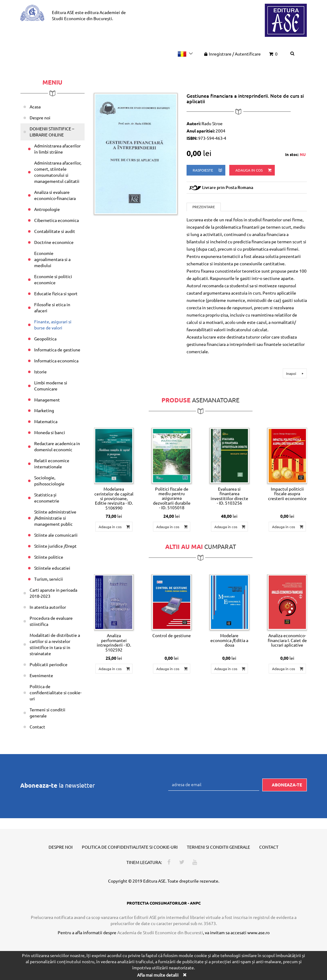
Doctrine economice (54, 242)
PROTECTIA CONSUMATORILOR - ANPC (164, 903)
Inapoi (296, 373)
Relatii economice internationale (52, 463)
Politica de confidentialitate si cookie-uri (56, 692)
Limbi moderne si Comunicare (51, 386)
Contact (37, 727)
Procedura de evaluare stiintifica (51, 621)
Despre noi (40, 118)
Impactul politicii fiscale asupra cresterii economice (287, 494)
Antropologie (47, 209)
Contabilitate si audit (55, 231)
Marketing (44, 410)
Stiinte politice (49, 557)
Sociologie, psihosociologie (49, 481)
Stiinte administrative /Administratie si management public (55, 518)
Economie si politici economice (53, 279)
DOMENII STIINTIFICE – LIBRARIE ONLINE (52, 132)
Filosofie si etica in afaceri (52, 307)
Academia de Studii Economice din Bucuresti (160, 932)
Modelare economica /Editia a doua (229, 640)
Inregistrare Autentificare (232, 54)
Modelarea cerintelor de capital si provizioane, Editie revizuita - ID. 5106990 (114, 498)
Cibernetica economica (56, 220)
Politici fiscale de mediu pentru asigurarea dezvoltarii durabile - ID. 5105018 (172, 498)
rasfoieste (208, 170)
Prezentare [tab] (204, 207)
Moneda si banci (50, 432)
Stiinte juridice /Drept (55, 546)
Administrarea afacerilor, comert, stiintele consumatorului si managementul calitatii (58, 172)
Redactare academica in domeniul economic (57, 446)
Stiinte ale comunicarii (56, 535)
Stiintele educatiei (52, 568)
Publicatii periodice (49, 664)
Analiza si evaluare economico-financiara (55, 195)
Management (47, 400)
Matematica (46, 421)
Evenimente (41, 675)
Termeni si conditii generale (47, 713)
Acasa (35, 107)
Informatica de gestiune (57, 350)
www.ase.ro (258, 932)
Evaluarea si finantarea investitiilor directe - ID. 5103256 (229, 496)
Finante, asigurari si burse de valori (53, 325)
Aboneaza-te (287, 785)
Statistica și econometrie (47, 498)
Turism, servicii (49, 579)
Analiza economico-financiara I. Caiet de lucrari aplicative (287, 640)
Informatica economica (56, 361)
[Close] (185, 975)
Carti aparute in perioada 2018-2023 (53, 593)
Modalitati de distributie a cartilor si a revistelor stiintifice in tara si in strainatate (55, 644)
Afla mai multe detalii (158, 975)
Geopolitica (45, 339)
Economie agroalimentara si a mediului (52, 259)
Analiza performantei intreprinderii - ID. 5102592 (114, 642)
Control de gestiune (172, 635)
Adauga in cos (254, 170)
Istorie (40, 372)
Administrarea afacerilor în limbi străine (57, 149)
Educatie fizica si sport (56, 293)
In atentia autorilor (48, 607)
